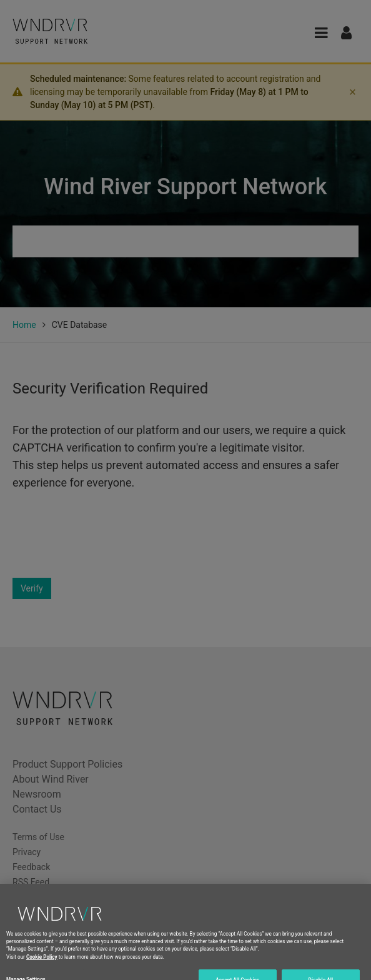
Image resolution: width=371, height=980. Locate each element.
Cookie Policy (42, 965)
